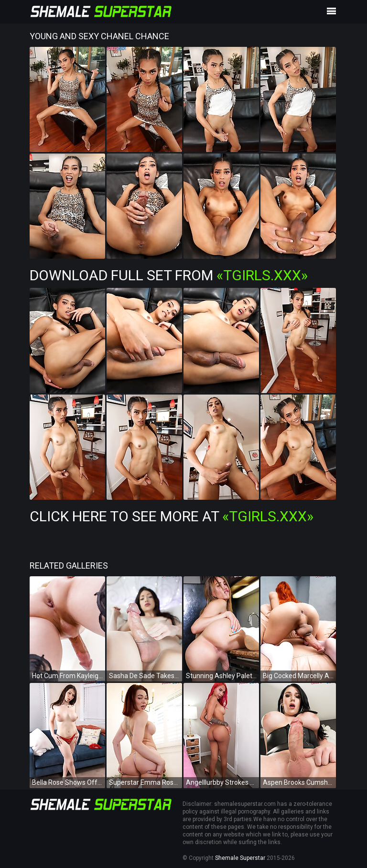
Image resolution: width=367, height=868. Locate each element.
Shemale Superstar (240, 858)
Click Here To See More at (172, 516)
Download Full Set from (169, 275)
